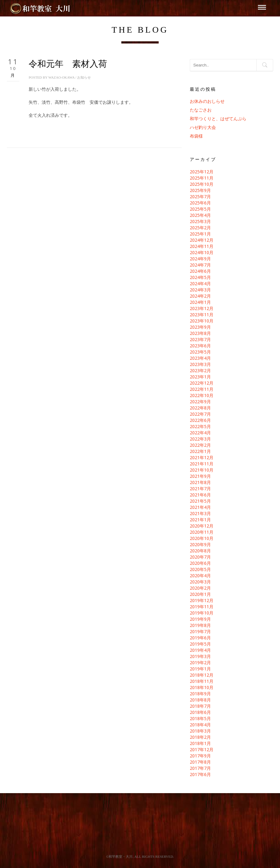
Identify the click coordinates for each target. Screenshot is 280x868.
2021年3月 (200, 513)
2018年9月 (200, 694)
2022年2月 (200, 445)
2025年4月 (200, 215)
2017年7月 (200, 768)
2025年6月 (200, 203)
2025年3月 (200, 221)
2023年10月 (202, 321)
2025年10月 (202, 184)
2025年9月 (200, 190)
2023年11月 (202, 315)
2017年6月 (200, 774)
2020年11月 (202, 532)
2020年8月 (200, 551)
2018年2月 (200, 737)
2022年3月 (200, 439)
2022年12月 (202, 383)
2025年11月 (202, 178)
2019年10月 (202, 613)
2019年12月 (202, 600)
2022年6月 (200, 420)
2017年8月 (200, 762)
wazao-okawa (61, 77)
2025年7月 (200, 196)
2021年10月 (202, 470)
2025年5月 (200, 209)
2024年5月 (200, 277)
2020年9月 (200, 544)
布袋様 (196, 136)
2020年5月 (200, 569)
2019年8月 (200, 625)
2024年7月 (200, 265)
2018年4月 (200, 725)
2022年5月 (200, 426)
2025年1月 (200, 234)
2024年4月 (200, 283)
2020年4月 (200, 576)
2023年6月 (200, 346)
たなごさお (201, 110)
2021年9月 (200, 476)
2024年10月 (202, 252)
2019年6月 (200, 638)
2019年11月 (202, 607)
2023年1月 (200, 377)
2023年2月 (200, 370)
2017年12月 (202, 749)
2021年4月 (200, 507)
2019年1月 (200, 669)
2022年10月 (202, 395)
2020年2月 (200, 588)
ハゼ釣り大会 (203, 127)
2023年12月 (202, 308)
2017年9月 (200, 756)
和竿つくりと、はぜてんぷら (218, 119)
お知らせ (84, 77)
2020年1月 (200, 594)
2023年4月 (200, 358)
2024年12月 (202, 240)
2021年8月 (200, 482)
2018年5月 (200, 718)
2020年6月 (200, 563)
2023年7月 (200, 339)
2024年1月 (200, 302)
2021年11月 (202, 464)
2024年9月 (200, 259)
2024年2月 (200, 296)
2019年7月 (200, 631)
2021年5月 (200, 501)
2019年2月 (200, 662)
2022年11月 (202, 389)
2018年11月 (202, 681)
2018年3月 (200, 731)
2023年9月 (200, 327)
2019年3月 (200, 656)
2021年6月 (200, 495)
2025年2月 (200, 228)
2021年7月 (200, 489)
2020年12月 (202, 526)
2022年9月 (200, 402)
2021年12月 (202, 457)
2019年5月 (200, 644)
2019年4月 (200, 650)
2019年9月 (200, 619)
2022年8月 (200, 408)
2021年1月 (200, 520)
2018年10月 (202, 687)
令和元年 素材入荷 (68, 64)
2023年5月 (200, 352)
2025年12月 (202, 172)
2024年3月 (200, 290)
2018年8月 (200, 700)
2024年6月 (200, 271)
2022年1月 (200, 451)
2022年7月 (200, 414)
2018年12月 (202, 675)
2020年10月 (202, 538)
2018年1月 (200, 743)
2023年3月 (200, 364)
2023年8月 (200, 333)
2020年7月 (200, 557)
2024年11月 (202, 246)
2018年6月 (200, 712)
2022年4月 (200, 433)
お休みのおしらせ (207, 101)
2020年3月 (200, 582)
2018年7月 (200, 706)
